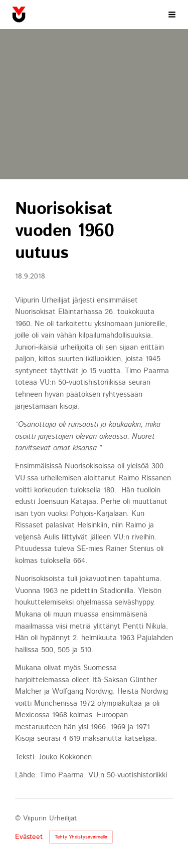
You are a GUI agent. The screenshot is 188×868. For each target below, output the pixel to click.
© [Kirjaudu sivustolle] (19, 818)
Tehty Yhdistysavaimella (81, 837)
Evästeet (29, 837)
